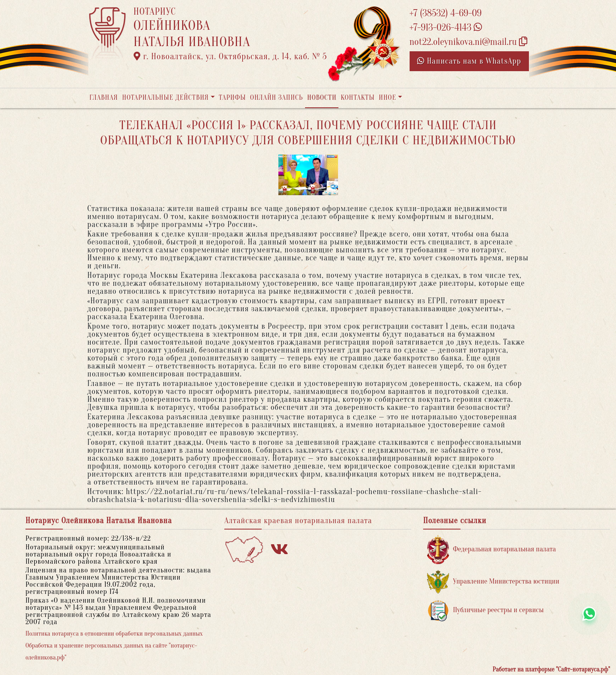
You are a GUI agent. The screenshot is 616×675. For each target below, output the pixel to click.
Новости (322, 98)
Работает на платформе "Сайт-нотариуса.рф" (551, 669)
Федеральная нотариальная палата (492, 550)
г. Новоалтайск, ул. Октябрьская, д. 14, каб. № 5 (230, 56)
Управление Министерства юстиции (493, 582)
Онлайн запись (277, 98)
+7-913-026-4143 (446, 28)
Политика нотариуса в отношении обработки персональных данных (114, 634)
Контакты (358, 98)
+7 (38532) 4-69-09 (446, 13)
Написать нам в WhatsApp (469, 61)
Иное (387, 98)
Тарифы (232, 98)
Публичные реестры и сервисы (485, 610)
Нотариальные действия (165, 98)
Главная (104, 98)
